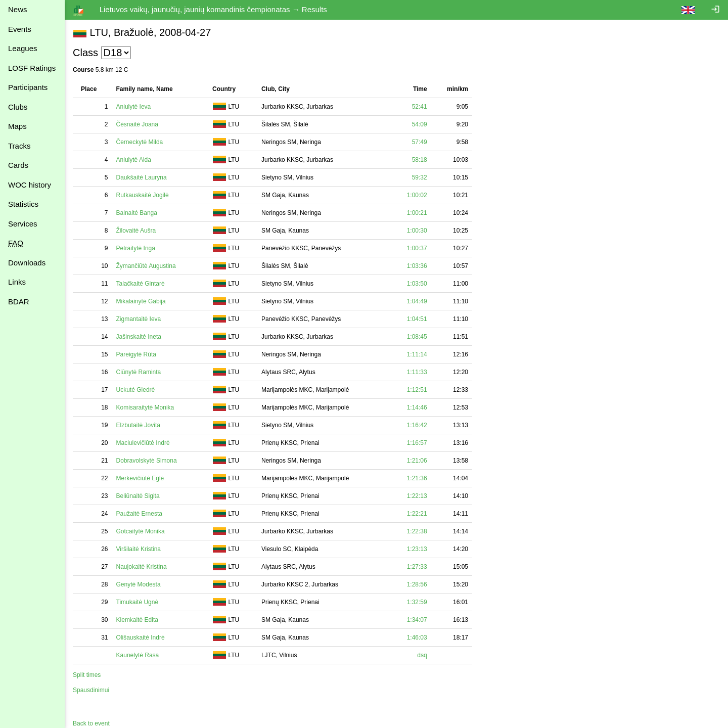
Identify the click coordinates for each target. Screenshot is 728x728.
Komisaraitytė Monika (145, 407)
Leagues (23, 48)
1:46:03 (417, 638)
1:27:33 (417, 567)
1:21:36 (417, 478)
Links (17, 282)
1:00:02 (417, 195)
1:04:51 (417, 319)
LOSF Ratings (32, 68)
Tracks (19, 146)
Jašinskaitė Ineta (139, 337)
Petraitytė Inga (136, 248)
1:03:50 (417, 284)
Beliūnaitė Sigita (138, 496)
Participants (28, 87)
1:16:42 (417, 425)
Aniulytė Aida (134, 160)
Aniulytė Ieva (134, 107)
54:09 (420, 124)
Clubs (18, 107)
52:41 (420, 107)
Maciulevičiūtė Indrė (143, 443)
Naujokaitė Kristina (142, 567)
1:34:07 (417, 620)
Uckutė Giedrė (136, 390)
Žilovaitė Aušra (136, 231)
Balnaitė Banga (137, 213)
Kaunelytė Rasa (138, 655)
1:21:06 (417, 461)
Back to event (91, 723)
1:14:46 (417, 407)
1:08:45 (417, 337)
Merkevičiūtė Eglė (140, 478)
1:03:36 (417, 266)
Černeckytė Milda (140, 142)
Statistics (23, 204)
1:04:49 (417, 301)
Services (23, 224)
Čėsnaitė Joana (137, 124)
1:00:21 (417, 213)
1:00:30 (417, 231)
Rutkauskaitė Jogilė (143, 195)
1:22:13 (417, 496)
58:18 (420, 160)
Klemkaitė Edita (137, 620)
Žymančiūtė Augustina (146, 266)
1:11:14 (417, 354)
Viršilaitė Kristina (139, 549)
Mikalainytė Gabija (141, 301)
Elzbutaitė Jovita (138, 425)
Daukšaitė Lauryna (142, 177)
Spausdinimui (91, 690)
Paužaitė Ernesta (139, 514)
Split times (87, 675)
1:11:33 (417, 372)
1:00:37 (417, 248)
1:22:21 (417, 514)
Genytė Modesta (139, 584)
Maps (17, 126)
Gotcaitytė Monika (141, 531)
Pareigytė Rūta (136, 354)
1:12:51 (417, 390)
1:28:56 (417, 584)
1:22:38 (417, 531)
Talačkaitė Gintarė (141, 284)
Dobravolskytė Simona (147, 461)
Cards (18, 165)
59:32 (420, 177)
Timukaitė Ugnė (138, 602)
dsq (422, 655)
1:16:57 (417, 443)
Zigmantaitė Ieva (139, 319)
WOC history (30, 185)
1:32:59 (417, 602)
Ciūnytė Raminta (139, 372)
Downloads (27, 263)
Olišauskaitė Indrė (141, 638)
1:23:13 (417, 549)
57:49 (420, 142)
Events (20, 29)
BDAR (19, 302)
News (18, 9)
